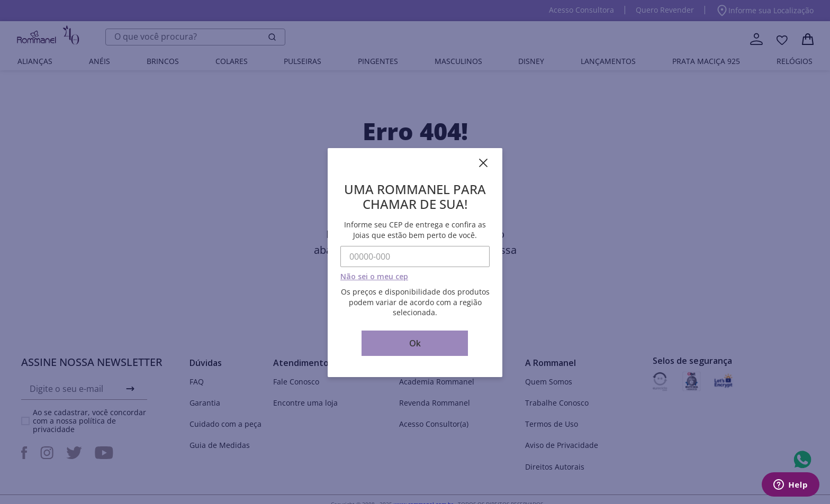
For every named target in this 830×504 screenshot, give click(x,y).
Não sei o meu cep (374, 276)
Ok (415, 343)
